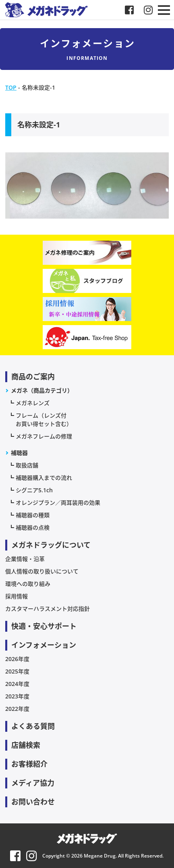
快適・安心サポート (44, 626)
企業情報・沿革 (25, 559)
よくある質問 (33, 726)
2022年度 (17, 709)
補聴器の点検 (33, 527)
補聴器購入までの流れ (44, 478)
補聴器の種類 (33, 515)
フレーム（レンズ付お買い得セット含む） (44, 420)
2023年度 (17, 696)
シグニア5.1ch (34, 490)
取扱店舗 (27, 465)
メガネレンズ (33, 403)
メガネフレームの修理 (44, 436)
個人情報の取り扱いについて (42, 571)
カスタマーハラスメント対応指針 (48, 609)
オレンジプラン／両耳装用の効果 (58, 503)
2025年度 (17, 671)
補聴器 (19, 453)
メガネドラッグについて (51, 545)
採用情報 (17, 596)
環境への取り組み (28, 584)
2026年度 (17, 659)
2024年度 (17, 684)
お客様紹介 (29, 764)
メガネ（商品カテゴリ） (42, 390)
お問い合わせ (33, 802)
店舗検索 (26, 745)
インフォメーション (44, 645)
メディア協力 (33, 783)
